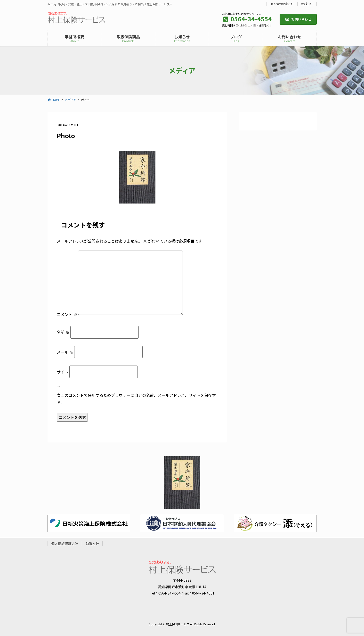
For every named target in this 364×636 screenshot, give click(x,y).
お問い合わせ (298, 19)
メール (65, 352)
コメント (67, 314)
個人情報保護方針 (282, 4)
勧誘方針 (307, 4)
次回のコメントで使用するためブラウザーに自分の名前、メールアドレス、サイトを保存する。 (136, 399)
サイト (63, 372)
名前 (63, 332)
